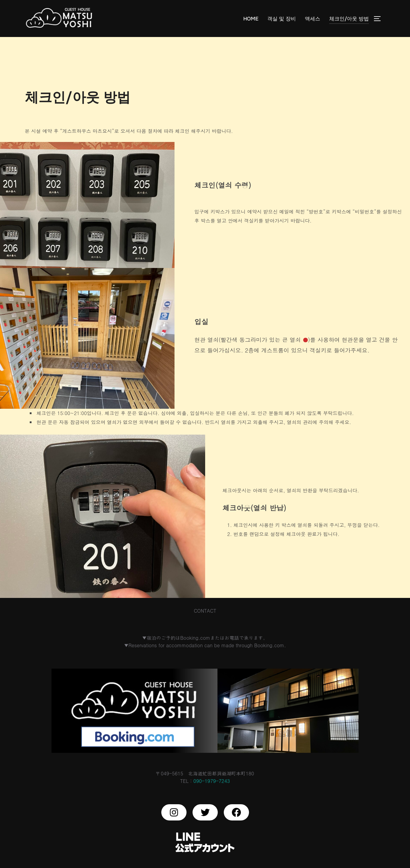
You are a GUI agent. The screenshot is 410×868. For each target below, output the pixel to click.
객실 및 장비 (282, 18)
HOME (251, 18)
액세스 (313, 18)
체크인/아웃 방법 (349, 18)
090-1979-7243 (212, 794)
